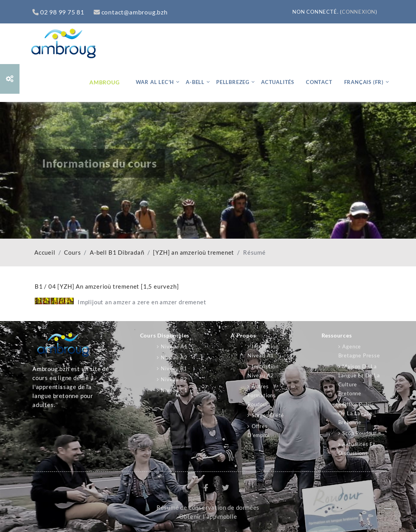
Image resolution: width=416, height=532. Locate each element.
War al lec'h (155, 82)
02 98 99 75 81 (58, 12)
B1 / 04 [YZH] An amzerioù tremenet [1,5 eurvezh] (107, 286)
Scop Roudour (359, 433)
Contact (319, 82)
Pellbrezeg (233, 82)
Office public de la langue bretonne (356, 413)
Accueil (45, 253)
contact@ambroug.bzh (131, 12)
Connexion (359, 12)
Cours (72, 253)
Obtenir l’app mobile (208, 517)
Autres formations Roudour (262, 395)
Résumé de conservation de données (208, 508)
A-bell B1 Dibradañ (117, 253)
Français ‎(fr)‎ (364, 82)
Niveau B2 (174, 379)
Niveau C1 (174, 390)
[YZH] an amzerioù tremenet (194, 253)
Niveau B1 (174, 368)
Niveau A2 (174, 357)
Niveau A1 (174, 346)
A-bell (195, 82)
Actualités (278, 82)
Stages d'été (268, 415)
